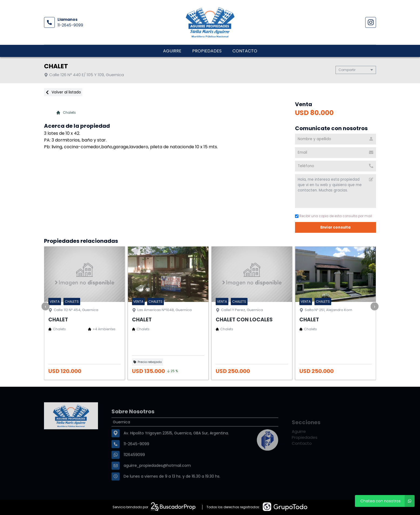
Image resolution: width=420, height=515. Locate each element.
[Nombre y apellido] (336, 139)
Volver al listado (63, 92)
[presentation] (46, 306)
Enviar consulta (336, 227)
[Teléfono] (336, 166)
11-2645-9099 (70, 25)
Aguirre (172, 51)
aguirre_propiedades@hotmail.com (157, 482)
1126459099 (134, 471)
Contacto (245, 51)
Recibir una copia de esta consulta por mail (334, 216)
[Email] (336, 153)
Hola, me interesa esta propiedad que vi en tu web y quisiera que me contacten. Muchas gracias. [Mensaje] (336, 191)
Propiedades (207, 51)
